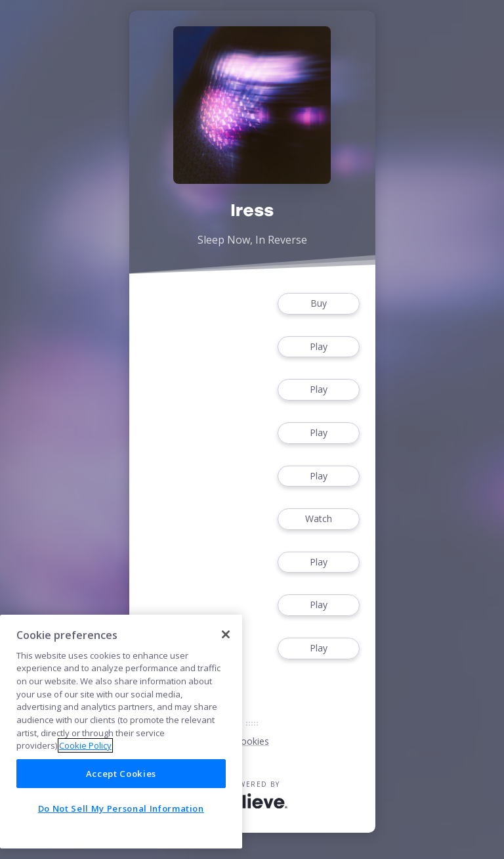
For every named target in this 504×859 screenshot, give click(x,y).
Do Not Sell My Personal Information (121, 808)
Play (318, 347)
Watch (318, 519)
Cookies (252, 741)
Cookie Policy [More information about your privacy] (85, 745)
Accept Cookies (121, 774)
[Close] (226, 634)
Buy (318, 304)
